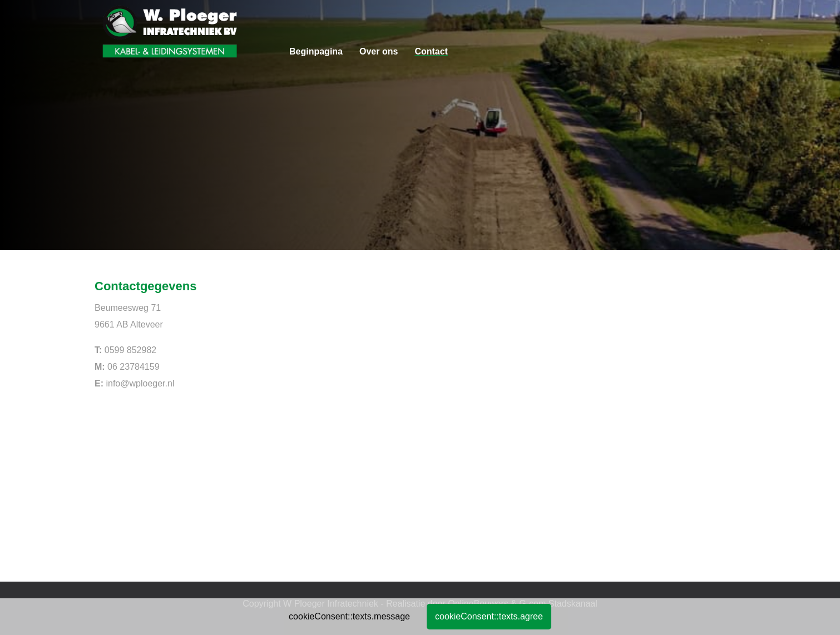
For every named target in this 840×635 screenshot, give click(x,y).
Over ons (379, 51)
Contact (431, 51)
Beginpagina (316, 51)
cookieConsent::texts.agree (489, 616)
